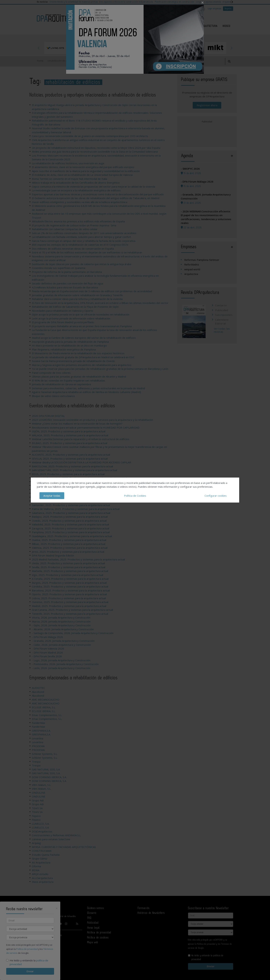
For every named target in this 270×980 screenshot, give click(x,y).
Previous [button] (39, 48)
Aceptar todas (52, 496)
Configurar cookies (216, 496)
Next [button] (231, 48)
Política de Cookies (135, 496)
